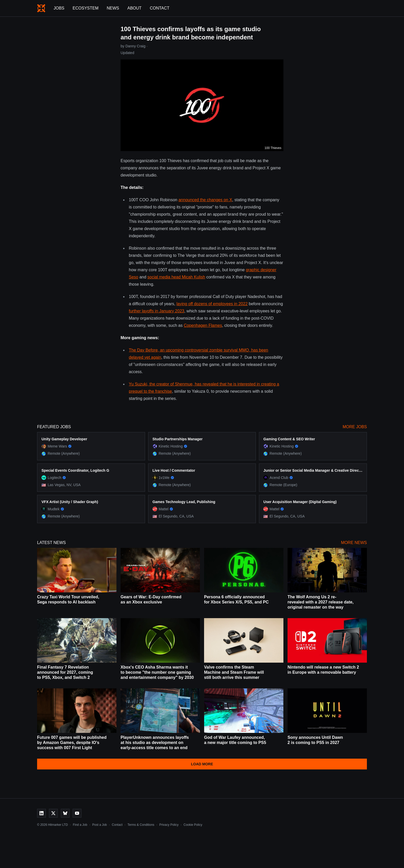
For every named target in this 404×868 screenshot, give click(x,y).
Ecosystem (86, 8)
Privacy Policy (169, 825)
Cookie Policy (193, 825)
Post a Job (100, 825)
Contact (159, 8)
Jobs (59, 8)
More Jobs (355, 427)
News (113, 8)
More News (354, 543)
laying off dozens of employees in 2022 (212, 304)
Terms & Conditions (141, 825)
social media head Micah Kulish (176, 277)
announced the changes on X (205, 200)
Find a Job (80, 825)
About (134, 8)
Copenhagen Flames (203, 325)
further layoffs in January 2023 (157, 311)
